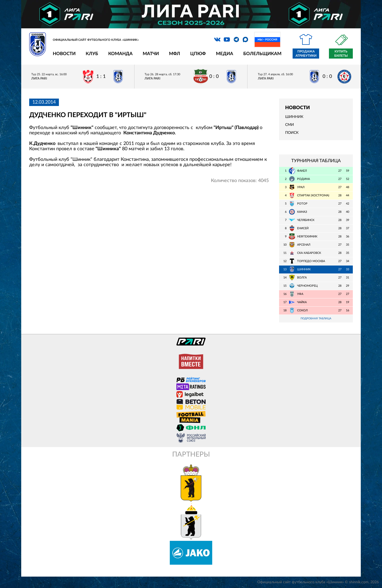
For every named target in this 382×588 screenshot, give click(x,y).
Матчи (151, 54)
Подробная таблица (316, 319)
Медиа (225, 54)
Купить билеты (341, 54)
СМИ (290, 125)
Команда (120, 54)
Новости (64, 54)
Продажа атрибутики (306, 54)
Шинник (294, 117)
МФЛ (175, 54)
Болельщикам (262, 54)
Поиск (292, 133)
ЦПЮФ (198, 54)
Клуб (92, 54)
